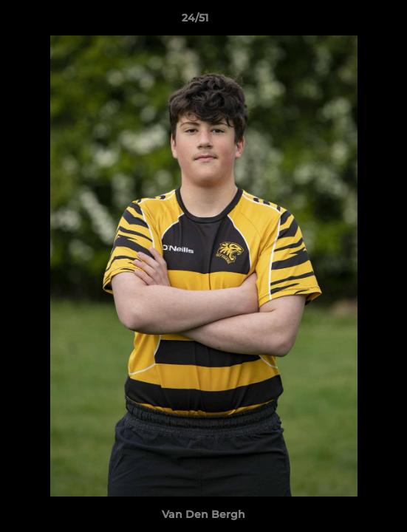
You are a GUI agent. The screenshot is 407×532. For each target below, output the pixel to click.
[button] (354, 21)
